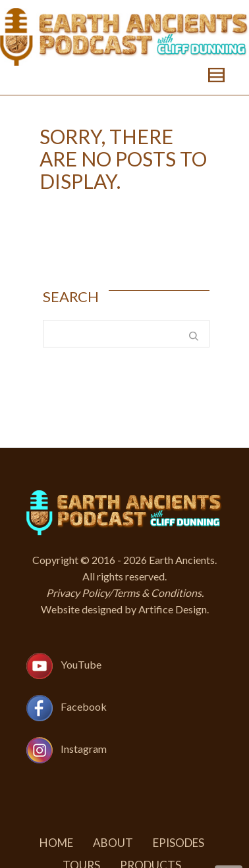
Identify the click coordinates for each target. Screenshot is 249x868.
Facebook (84, 707)
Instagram (84, 749)
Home (56, 843)
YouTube (81, 665)
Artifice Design (173, 609)
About (113, 843)
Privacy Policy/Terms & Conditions (124, 593)
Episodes (179, 843)
